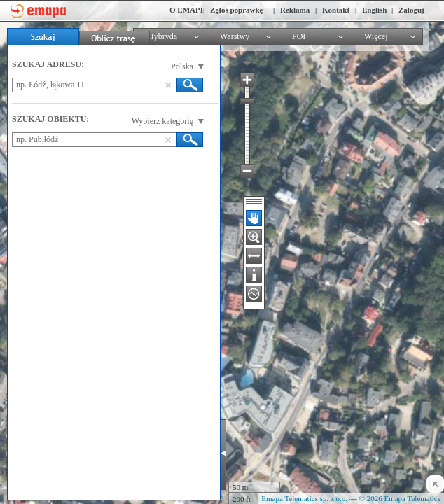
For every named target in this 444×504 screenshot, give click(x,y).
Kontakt (336, 10)
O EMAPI (186, 10)
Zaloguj (411, 10)
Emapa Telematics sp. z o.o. (304, 498)
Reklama (295, 10)
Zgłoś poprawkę (237, 10)
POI (299, 36)
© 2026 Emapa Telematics (400, 498)
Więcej (376, 36)
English (374, 10)
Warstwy (235, 36)
